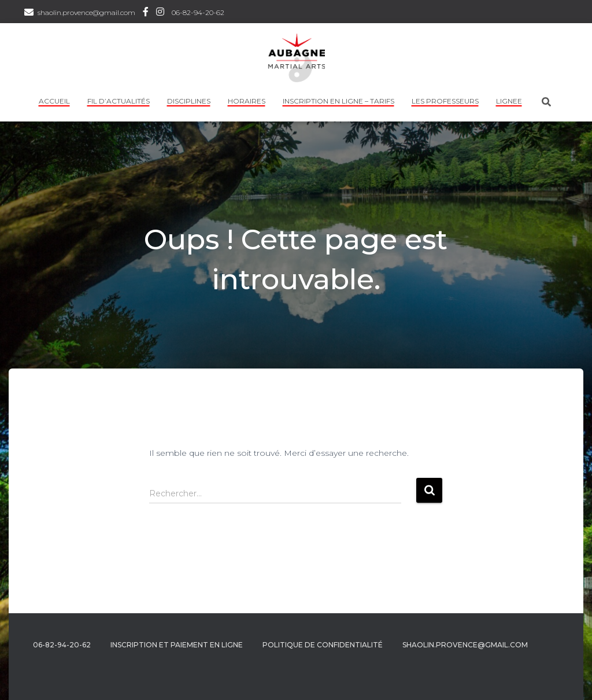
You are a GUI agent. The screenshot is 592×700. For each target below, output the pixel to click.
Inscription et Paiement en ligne (177, 645)
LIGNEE (509, 101)
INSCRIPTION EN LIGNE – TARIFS (338, 101)
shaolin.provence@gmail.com (86, 12)
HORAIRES (247, 101)
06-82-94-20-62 (198, 12)
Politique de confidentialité (323, 645)
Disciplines (189, 101)
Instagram (160, 13)
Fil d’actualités (119, 101)
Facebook (146, 13)
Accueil (54, 101)
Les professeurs (445, 101)
